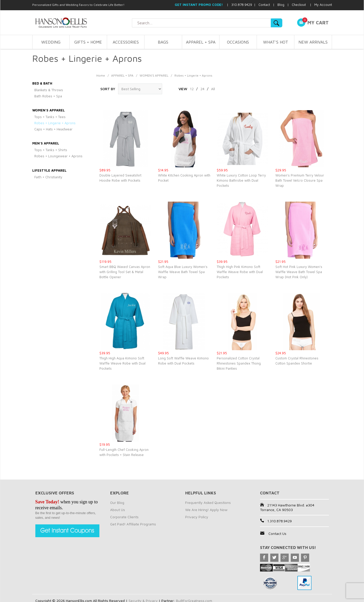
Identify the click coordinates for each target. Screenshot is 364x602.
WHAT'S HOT (276, 42)
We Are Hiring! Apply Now (206, 510)
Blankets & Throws (49, 90)
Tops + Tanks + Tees (50, 117)
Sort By (108, 89)
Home (101, 75)
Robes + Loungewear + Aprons (58, 156)
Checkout (299, 5)
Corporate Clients (124, 517)
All (213, 89)
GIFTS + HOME (88, 42)
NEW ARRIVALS (313, 42)
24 (202, 89)
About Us (118, 510)
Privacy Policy (197, 517)
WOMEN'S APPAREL (154, 75)
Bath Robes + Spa (48, 96)
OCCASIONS (238, 42)
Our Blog (117, 502)
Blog (281, 5)
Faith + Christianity (48, 177)
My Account (323, 5)
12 (192, 89)
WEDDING (51, 42)
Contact (264, 5)
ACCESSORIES (126, 42)
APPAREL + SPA (201, 42)
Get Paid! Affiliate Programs (133, 524)
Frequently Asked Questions (208, 502)
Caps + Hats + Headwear (53, 129)
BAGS (163, 42)
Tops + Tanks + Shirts (51, 150)
